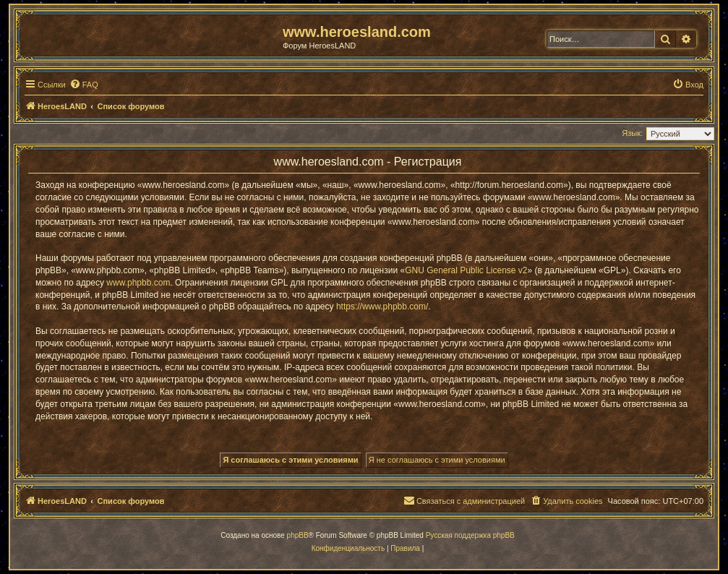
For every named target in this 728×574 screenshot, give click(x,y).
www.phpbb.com (138, 283)
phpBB (298, 535)
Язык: (632, 133)
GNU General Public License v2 (466, 270)
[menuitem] (84, 85)
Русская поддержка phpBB (470, 535)
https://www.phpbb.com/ (382, 307)
